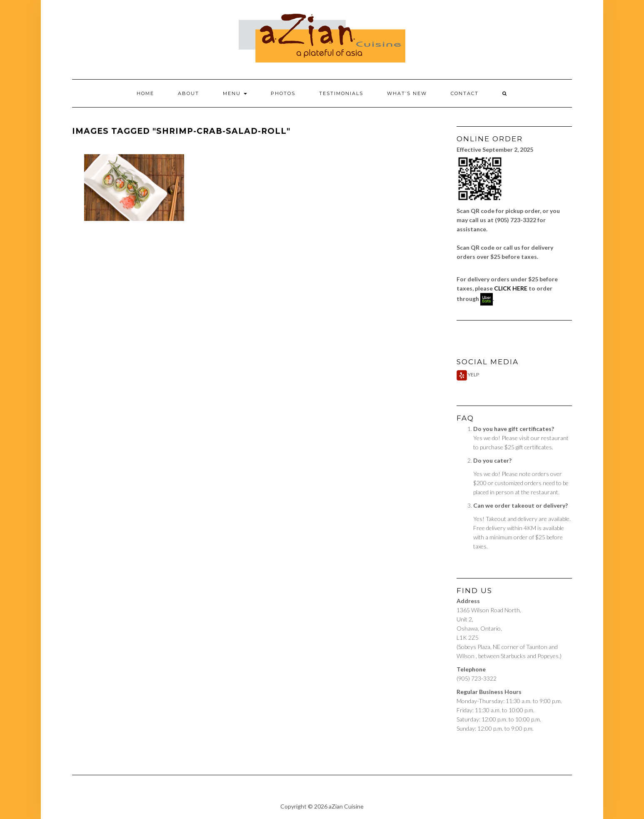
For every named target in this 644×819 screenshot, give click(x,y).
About (188, 93)
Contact (465, 93)
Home (145, 93)
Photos (283, 93)
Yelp (468, 374)
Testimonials (341, 93)
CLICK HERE (511, 288)
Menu (235, 93)
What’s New (407, 93)
